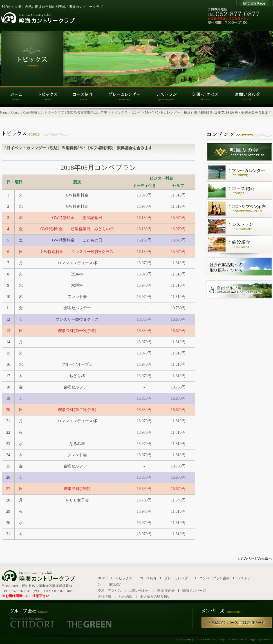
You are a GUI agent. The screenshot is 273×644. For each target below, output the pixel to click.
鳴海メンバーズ (194, 591)
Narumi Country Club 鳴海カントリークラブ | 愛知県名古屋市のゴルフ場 (54, 112)
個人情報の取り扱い (155, 596)
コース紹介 (148, 578)
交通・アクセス (109, 591)
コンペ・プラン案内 (214, 578)
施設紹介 (115, 584)
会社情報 (104, 596)
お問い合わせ (139, 591)
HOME (103, 578)
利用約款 (126, 596)
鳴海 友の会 (166, 591)
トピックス (119, 112)
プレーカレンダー (178, 578)
